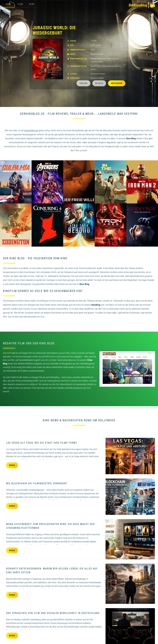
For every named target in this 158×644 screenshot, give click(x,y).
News (32, 4)
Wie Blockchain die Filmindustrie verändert (37, 483)
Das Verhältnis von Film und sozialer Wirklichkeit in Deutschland (53, 613)
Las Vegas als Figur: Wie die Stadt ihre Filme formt (42, 443)
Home (9, 4)
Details (99, 83)
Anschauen (117, 83)
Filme (20, 4)
